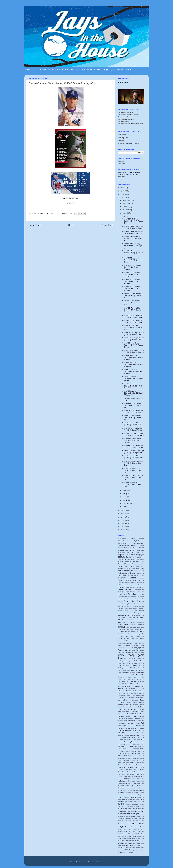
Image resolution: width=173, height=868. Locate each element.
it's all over (138, 679)
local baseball (140, 696)
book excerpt (131, 599)
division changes (136, 634)
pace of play (128, 740)
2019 (123, 520)
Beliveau (142, 589)
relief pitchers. (129, 770)
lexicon (123, 696)
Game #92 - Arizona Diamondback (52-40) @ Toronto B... (132, 386)
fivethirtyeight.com (138, 648)
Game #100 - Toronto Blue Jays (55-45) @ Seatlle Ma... (132, 296)
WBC (138, 843)
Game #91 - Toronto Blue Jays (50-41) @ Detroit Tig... (131, 405)
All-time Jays (140, 566)
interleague (130, 679)
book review (141, 599)
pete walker (141, 744)
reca (119, 767)
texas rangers (136, 816)
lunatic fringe (131, 698)
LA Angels (127, 691)
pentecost (125, 744)
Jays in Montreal (131, 682)
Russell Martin (140, 781)
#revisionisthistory (123, 548)
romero (120, 779)
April (125, 497)
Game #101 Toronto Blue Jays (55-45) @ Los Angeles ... (131, 289)
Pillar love (141, 747)
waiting (142, 841)
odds (136, 730)
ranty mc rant (132, 765)
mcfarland (141, 702)
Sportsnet (136, 800)
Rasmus (139, 765)
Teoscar (142, 814)
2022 (123, 511)
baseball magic (128, 585)
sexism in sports (123, 795)
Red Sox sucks (128, 767)
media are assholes (131, 705)
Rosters (121, 161)
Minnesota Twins (138, 712)
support (130, 809)
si (144, 795)
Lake (143, 691)
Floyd (129, 650)
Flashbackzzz (123, 650)
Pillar (135, 747)
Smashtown (122, 799)
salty (143, 783)
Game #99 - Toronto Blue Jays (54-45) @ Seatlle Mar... (132, 310)
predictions (122, 758)
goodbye (135, 663)
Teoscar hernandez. (124, 816)
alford (143, 564)
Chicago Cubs (139, 613)
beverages (121, 592)
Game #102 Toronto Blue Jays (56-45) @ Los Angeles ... (131, 281)
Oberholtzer (131, 730)
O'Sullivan (141, 728)
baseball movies (139, 585)
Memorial (121, 707)
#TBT (132, 548)
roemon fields (127, 777)
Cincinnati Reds (139, 615)
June (125, 490)
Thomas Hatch (123, 821)
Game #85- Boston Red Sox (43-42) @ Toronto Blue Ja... (133, 463)
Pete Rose (133, 744)
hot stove (141, 672)
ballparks (142, 575)
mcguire (120, 705)
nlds (143, 726)
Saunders (133, 788)
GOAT (142, 661)
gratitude (133, 665)
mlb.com (142, 714)
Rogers (134, 777)
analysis (121, 568)
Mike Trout (138, 709)
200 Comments (61, 213)
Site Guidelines (124, 135)
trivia (136, 834)
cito (119, 618)
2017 (123, 527)
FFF (132, 645)
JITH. (132, 684)
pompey (138, 754)
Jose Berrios (138, 684)
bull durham (136, 604)
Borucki (120, 601)
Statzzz (137, 806)
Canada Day (128, 608)
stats (131, 806)
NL (137, 726)
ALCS (124, 564)
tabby (139, 809)
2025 (123, 191)
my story (121, 721)
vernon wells (131, 839)
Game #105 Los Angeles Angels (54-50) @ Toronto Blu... (133, 253)
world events (136, 848)
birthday (132, 592)
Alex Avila (132, 564)
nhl (135, 726)
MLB (128, 714)
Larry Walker (122, 693)
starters (142, 804)
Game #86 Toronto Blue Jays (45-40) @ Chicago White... (133, 457)
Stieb (143, 806)
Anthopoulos (135, 568)
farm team (130, 643)
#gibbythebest (123, 543)
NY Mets (121, 728)
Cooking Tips (123, 138)
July (124, 216)
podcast (127, 754)
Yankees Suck (123, 852)
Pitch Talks (122, 749)
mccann (135, 702)
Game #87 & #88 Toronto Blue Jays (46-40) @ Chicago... (131, 440)
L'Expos (120, 691)
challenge (122, 613)
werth (143, 843)
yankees (142, 850)
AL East (137, 562)
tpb (130, 832)
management (135, 700)
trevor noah (126, 834)
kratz (143, 689)
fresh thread (140, 650)
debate (136, 629)
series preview (139, 793)
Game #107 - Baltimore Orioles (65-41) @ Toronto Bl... (133, 221)
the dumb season (134, 818)
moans (135, 716)
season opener (123, 790)
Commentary (141, 622)
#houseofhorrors (139, 543)
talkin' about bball (129, 811)
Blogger (100, 862)
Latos (128, 693)
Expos (136, 641)
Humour (121, 677)
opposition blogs (124, 737)
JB (138, 682)
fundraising (129, 652)
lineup (127, 696)
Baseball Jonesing (131, 583)
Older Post (107, 225)
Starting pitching (123, 806)
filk (135, 645)
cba (136, 611)
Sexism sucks (133, 795)
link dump (133, 696)
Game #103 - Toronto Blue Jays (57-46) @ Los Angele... (132, 267)
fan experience (122, 643)
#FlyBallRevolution (139, 541)
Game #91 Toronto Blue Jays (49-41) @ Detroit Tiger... (133, 412)
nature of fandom (139, 721)
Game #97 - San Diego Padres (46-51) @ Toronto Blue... (133, 327)
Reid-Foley (121, 770)
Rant (125, 765)
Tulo (120, 836)
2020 (123, 517)
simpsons (126, 797)
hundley (142, 677)
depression (131, 632)
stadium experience (132, 804)
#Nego (142, 545)
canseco (142, 608)
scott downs (141, 788)
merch (120, 709)
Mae (136, 698)
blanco (142, 592)
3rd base (140, 557)
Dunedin (121, 641)
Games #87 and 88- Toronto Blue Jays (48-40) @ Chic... (133, 434)
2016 (123, 530)
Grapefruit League (124, 666)
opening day (134, 735)
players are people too (137, 751)
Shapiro (140, 795)
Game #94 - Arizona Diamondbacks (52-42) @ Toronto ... (133, 357)
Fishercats (121, 648)
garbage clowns (123, 661)
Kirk (139, 689)
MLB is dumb (134, 714)
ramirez (132, 763)
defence (142, 629)
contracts (141, 625)
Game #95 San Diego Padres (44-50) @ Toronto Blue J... (133, 351)
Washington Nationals (127, 843)
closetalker (141, 620)
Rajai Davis (126, 763)
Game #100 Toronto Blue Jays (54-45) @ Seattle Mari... (132, 303)
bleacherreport (122, 594)
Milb (143, 709)
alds (127, 564)
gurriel (124, 668)
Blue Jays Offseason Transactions (134, 597)
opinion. (142, 735)
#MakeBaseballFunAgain (126, 545)
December (127, 200)
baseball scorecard (138, 587)
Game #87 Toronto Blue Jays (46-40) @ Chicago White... (133, 446)
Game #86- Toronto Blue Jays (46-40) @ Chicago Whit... (133, 452)
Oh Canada (126, 735)
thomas (142, 818)
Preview (129, 758)
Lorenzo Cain (122, 698)
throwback (131, 821)
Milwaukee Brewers (125, 712)
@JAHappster (122, 539)
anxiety (142, 568)
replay (136, 770)
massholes (128, 702)
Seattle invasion (133, 790)
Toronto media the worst (136, 829)
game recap (126, 655)
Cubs (138, 627)
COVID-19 (122, 627)
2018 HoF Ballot (130, 555)
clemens (124, 618)
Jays (123, 682)
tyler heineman (126, 836)
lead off (139, 693)
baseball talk (123, 589)
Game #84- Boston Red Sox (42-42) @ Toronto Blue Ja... (133, 477)
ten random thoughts (131, 814)
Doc (143, 634)
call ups (142, 606)
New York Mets (129, 723)
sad (132, 783)
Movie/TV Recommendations (129, 144)
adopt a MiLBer (129, 562)
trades (134, 832)
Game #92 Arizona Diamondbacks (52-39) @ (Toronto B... (133, 393)
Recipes (121, 141)
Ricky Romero (122, 772)
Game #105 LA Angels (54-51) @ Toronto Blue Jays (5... (132, 246)
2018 (123, 523)
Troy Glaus (141, 834)
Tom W (138, 821)
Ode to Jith (141, 730)
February (126, 503)
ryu (129, 783)
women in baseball (125, 848)
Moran (130, 718)
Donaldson (122, 639)
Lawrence (134, 693)
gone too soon (124, 663)
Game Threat (132, 659)
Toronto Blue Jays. (132, 827)
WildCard (121, 845)
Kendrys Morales (131, 689)
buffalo (130, 604)
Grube (120, 668)
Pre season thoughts (137, 756)
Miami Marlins (128, 709)
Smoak (130, 800)
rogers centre (140, 777)
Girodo (138, 661)
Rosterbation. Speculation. (132, 779)
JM (119, 179)
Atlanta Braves (130, 573)
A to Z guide (135, 559)
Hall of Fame (133, 668)
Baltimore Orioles (127, 578)
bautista (131, 589)
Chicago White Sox (126, 615)
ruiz (125, 781)
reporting (141, 770)
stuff (126, 809)
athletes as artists (139, 571)
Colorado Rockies (126, 622)
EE (125, 641)
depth (137, 632)
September (127, 210)
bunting (142, 604)
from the (121, 652)
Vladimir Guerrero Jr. (129, 841)
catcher (120, 611)
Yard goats (131, 852)
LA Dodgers (136, 691)
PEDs (120, 744)
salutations (121, 786)
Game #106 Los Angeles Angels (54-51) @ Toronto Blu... (133, 238)
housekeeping (127, 675)
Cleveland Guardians (136, 618)
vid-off (138, 839)
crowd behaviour (131, 627)
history (128, 670)
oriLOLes (141, 737)
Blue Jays (132, 594)
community (123, 625)
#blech (133, 539)
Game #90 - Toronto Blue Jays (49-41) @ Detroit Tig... (131, 418)
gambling (142, 652)
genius (131, 661)
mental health (139, 707)
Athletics (121, 573)
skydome (133, 797)
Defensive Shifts (123, 632)
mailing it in (126, 700)
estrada (132, 641)
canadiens (136, 608)
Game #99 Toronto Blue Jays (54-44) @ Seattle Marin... (133, 316)
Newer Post (35, 225)
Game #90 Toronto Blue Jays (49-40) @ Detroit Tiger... (133, 424)
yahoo (135, 850)
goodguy (142, 663)
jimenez (142, 682)
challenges (130, 613)
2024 (123, 194)
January (126, 507)
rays (143, 765)
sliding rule (141, 797)
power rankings (124, 756)
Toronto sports (123, 832)
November (127, 203)
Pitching (129, 749)
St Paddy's (134, 802)
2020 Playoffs (133, 557)
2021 (123, 514)
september (130, 793)
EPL (128, 641)
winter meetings (129, 845)
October (126, 207)
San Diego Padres (133, 786)
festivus (128, 645)
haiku (128, 668)
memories (129, 707)
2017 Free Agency (135, 550)
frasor (134, 650)
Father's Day (137, 643)
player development (124, 751)
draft (128, 639)
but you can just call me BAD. (128, 606)
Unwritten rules (137, 836)
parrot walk (136, 740)
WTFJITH (128, 850)
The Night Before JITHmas (128, 174)
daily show (130, 629)
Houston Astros (138, 675)
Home (71, 225)
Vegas (124, 839)
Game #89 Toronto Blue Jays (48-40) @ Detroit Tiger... (133, 429)
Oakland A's (123, 730)
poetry (132, 753)
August (125, 213)
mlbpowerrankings (124, 716)
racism (133, 760)
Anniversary (128, 568)
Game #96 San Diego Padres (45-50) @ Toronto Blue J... (133, 339)
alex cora (138, 564)
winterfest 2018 (140, 845)
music (142, 718)
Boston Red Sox (132, 601)
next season (130, 726)
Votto (138, 841)
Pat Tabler (141, 742)
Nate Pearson (128, 721)
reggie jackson (140, 767)
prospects (127, 760)
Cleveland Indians (126, 620)
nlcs (140, 726)
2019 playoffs (123, 557)
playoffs (121, 753)
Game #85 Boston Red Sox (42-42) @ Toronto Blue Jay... (132, 470)
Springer (127, 802)
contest (133, 625)
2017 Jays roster (133, 552)
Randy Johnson (140, 763)
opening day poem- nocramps (129, 172)
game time (141, 659)
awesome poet (140, 573)
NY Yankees (129, 728)
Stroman (121, 809)
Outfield (120, 740)
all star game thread (126, 566)
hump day (132, 677)
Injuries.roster (122, 679)
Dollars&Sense (140, 636)
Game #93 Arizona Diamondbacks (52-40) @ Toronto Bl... (133, 379)
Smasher (121, 177)
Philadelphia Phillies (126, 746)
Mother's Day (136, 718)
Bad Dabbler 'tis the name (128, 575)
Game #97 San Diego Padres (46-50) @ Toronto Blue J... (133, 334)
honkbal (135, 672)
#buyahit (142, 539)
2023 (123, 197)
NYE (136, 728)
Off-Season (122, 733)
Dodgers (121, 636)
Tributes (132, 834)
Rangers (121, 765)
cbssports (142, 611)
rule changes (131, 781)
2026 (123, 188)
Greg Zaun (141, 666)
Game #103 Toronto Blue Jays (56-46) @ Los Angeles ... (131, 274)
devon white (127, 634)
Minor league (122, 714)
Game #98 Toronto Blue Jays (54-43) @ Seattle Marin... (133, 321)
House (120, 675)
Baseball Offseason (125, 587)
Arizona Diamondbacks (126, 571)
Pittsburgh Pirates (138, 749)
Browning (125, 604)
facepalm (142, 641)
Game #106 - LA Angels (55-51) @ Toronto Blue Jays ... (133, 232)
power (143, 754)
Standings (122, 163)
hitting (133, 670)
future (136, 652)
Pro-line (134, 758)
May (124, 494)
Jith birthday (126, 684)
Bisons (138, 592)
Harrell (140, 668)
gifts (134, 661)
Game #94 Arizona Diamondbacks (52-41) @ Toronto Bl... (133, 364)
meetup (142, 705)
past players (131, 742)
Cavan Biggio (129, 611)
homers (129, 672)
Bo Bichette (122, 599)
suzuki (135, 809)
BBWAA (136, 589)
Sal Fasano (137, 783)
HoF (136, 670)
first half (142, 645)
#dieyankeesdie (123, 541)
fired (138, 645)
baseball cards (131, 580)
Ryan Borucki (123, 783)
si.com (120, 797)
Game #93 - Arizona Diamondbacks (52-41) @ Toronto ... (133, 372)
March (125, 500)
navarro (120, 723)
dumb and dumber (138, 639)
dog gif (129, 636)
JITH (120, 684)
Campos (121, 608)
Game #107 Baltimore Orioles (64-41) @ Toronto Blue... (133, 227)
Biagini (127, 592)
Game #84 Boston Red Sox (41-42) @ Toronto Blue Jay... (132, 484)
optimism (135, 737)
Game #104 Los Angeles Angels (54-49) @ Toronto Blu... (133, 260)
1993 (126, 550)
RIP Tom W (123, 82)
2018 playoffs (140, 555)
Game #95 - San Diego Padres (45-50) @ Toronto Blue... (133, 345)
